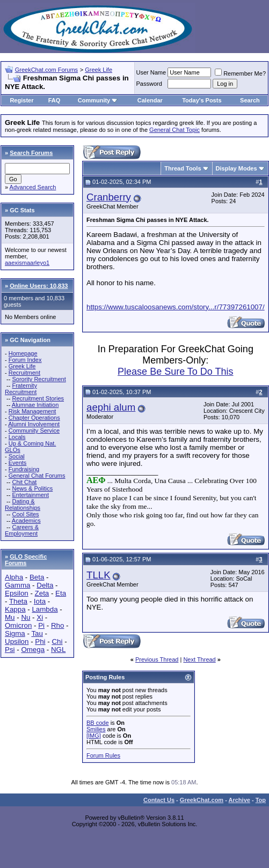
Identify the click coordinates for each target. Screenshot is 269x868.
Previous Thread (157, 659)
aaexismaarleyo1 (27, 263)
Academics (26, 521)
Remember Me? (240, 73)
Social (17, 456)
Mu (10, 617)
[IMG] (94, 736)
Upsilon (17, 641)
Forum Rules (103, 755)
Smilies (96, 729)
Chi (57, 641)
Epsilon (17, 593)
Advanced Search (33, 187)
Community (98, 100)
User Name (151, 72)
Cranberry (109, 197)
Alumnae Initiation (35, 405)
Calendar (150, 100)
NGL (58, 650)
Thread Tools (183, 168)
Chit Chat (24, 482)
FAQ (54, 100)
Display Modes (237, 168)
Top (261, 800)
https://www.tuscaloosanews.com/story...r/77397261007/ (176, 307)
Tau (37, 633)
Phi (40, 641)
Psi (10, 650)
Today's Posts (202, 100)
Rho (57, 625)
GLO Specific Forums (26, 560)
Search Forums (31, 153)
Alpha (14, 577)
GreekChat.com (202, 800)
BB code (98, 723)
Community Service (34, 431)
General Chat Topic (175, 130)
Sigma (15, 633)
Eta (61, 593)
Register (21, 100)
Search (250, 100)
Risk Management (32, 411)
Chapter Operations (34, 418)
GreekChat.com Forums (46, 70)
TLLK (99, 575)
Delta (45, 585)
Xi (40, 617)
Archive (239, 800)
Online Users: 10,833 (39, 286)
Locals (17, 437)
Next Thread (199, 659)
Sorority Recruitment (39, 379)
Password (149, 84)
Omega (33, 650)
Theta (18, 601)
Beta (37, 577)
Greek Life (99, 70)
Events (18, 463)
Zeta (42, 593)
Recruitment (24, 373)
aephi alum (111, 407)
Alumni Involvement (34, 424)
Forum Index (25, 360)
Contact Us (159, 800)
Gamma (17, 585)
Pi (41, 625)
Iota (40, 601)
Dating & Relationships (23, 505)
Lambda (45, 609)
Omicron (18, 625)
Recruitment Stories (38, 398)
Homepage (23, 353)
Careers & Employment (22, 530)
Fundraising (24, 469)
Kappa (15, 609)
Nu (26, 617)
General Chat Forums (37, 476)
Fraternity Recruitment (21, 389)
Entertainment (30, 495)
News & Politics (32, 488)
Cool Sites (25, 514)
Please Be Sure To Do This (175, 372)
